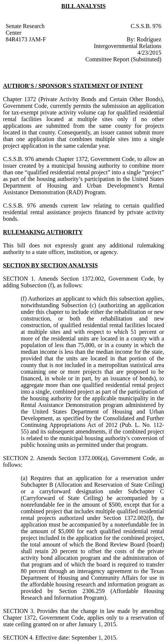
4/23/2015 (149, 53)
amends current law (65, 205)
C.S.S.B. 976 (146, 26)
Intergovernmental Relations (127, 46)
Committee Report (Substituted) (123, 59)
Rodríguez (149, 39)
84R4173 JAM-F (26, 39)
